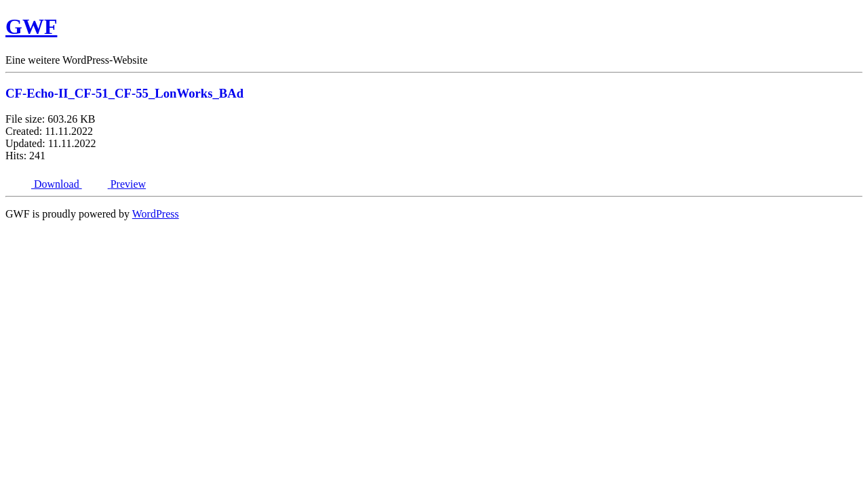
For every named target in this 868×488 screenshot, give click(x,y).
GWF (31, 26)
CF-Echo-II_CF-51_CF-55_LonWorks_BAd (124, 93)
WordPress (156, 214)
